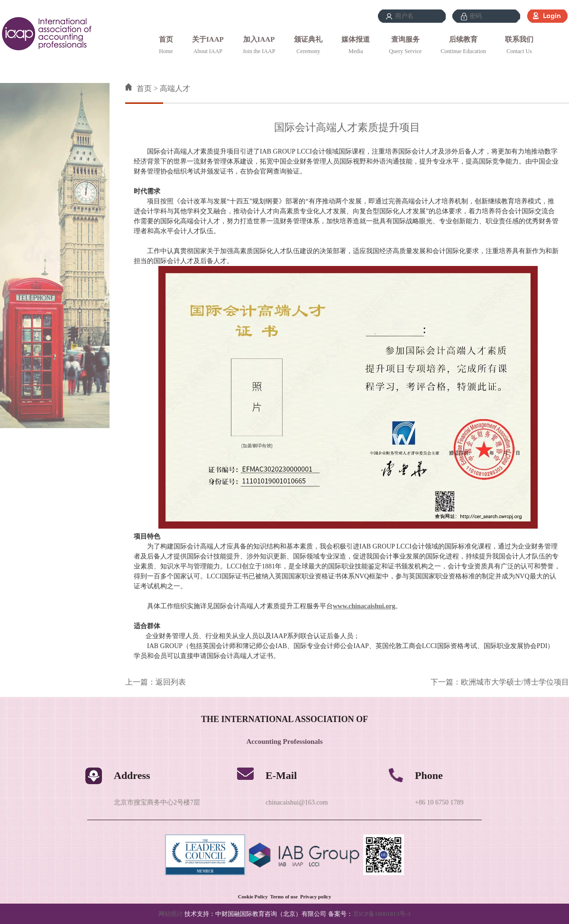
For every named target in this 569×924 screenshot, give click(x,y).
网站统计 (171, 914)
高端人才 (175, 88)
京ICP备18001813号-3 (382, 914)
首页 (166, 39)
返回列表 (171, 682)
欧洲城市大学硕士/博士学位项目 (515, 682)
